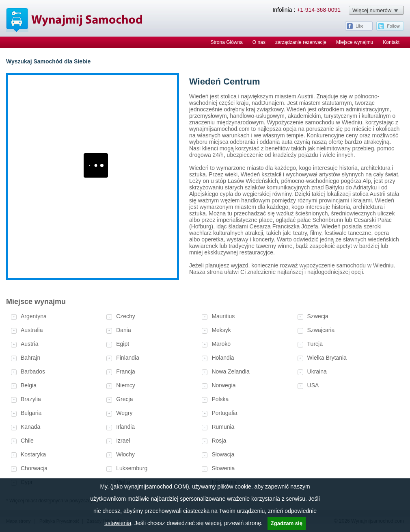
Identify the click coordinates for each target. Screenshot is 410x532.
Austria (30, 344)
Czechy (126, 316)
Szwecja (318, 316)
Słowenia (223, 468)
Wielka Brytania (327, 358)
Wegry (124, 413)
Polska (220, 399)
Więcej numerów (372, 10)
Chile (27, 441)
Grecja (124, 399)
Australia (32, 330)
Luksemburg (132, 468)
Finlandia (128, 358)
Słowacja (223, 454)
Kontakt (391, 42)
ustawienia (118, 523)
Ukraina (317, 371)
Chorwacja (34, 468)
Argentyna (34, 316)
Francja (126, 371)
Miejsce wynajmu (355, 42)
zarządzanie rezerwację (301, 42)
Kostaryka (33, 454)
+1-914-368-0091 (319, 10)
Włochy (125, 454)
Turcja (315, 344)
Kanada (30, 427)
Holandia (223, 358)
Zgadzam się (287, 523)
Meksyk (221, 330)
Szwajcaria (321, 330)
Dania (124, 330)
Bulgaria (31, 413)
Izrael (123, 441)
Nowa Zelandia (230, 371)
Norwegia (223, 385)
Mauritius (223, 316)
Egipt (123, 344)
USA (313, 385)
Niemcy (126, 385)
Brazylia (31, 399)
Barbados (33, 371)
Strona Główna (226, 42)
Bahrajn (30, 358)
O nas (259, 42)
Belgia (29, 385)
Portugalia (224, 413)
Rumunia (223, 427)
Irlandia (125, 427)
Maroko (221, 344)
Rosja (219, 441)
